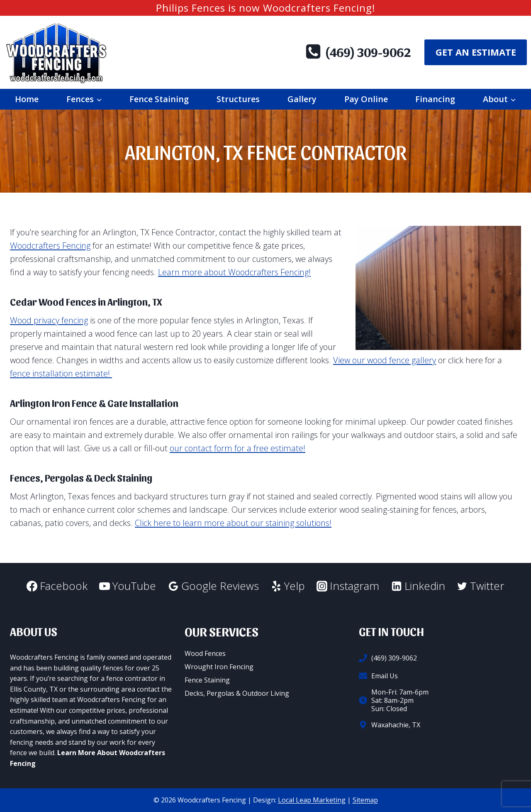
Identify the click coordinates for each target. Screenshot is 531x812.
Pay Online (366, 99)
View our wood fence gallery (385, 360)
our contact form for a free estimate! (237, 448)
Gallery (302, 99)
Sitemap (365, 800)
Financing (435, 99)
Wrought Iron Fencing (219, 667)
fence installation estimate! (61, 373)
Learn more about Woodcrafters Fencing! (234, 272)
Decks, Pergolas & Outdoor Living (237, 693)
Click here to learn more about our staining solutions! (233, 523)
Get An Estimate (476, 52)
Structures (238, 99)
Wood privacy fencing (49, 320)
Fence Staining (159, 99)
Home (27, 99)
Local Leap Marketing (312, 800)
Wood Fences (205, 653)
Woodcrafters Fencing (50, 246)
